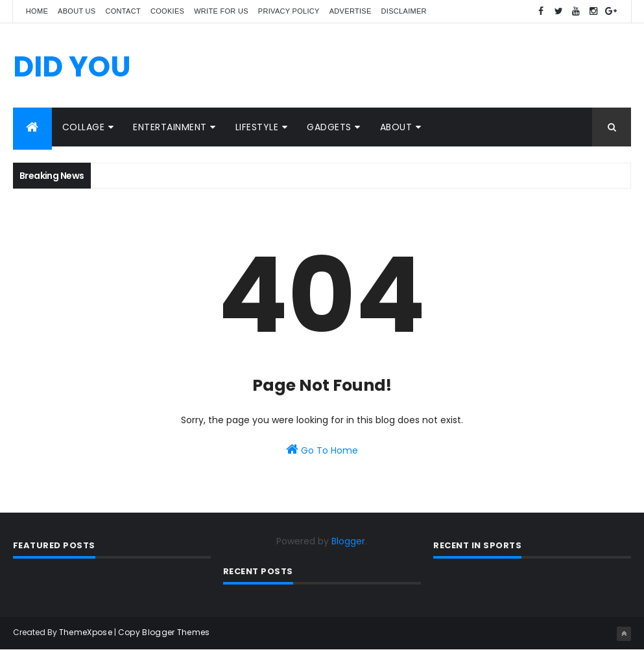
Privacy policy (289, 11)
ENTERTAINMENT (170, 127)
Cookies (167, 11)
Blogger (348, 541)
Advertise (351, 11)
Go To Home (322, 450)
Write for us (221, 11)
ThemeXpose (86, 632)
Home (37, 11)
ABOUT (396, 127)
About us (77, 11)
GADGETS (329, 127)
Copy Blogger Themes (164, 632)
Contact (123, 11)
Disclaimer (404, 11)
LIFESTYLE (257, 127)
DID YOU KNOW (72, 85)
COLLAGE (84, 127)
